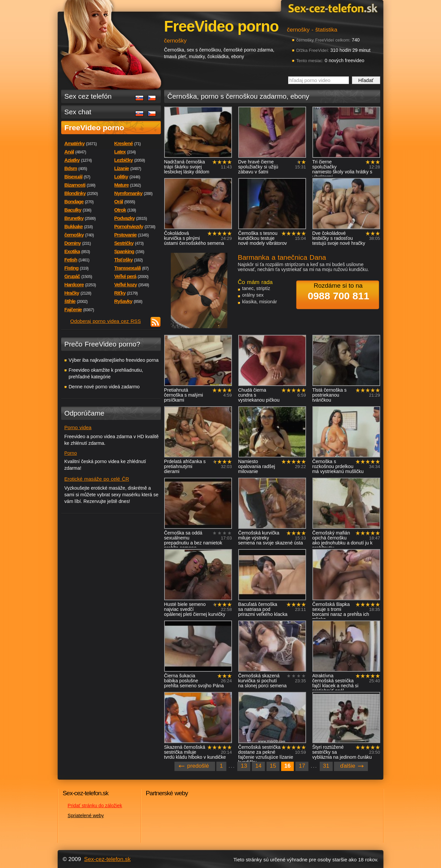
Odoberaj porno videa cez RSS (106, 321)
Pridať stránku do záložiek (95, 806)
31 (326, 766)
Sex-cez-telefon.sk (332, 8)
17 (302, 766)
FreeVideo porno (94, 128)
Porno (71, 453)
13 (244, 766)
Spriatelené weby (86, 816)
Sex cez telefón (88, 96)
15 (273, 766)
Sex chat (78, 112)
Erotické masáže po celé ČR (97, 479)
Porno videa (78, 427)
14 (258, 766)
